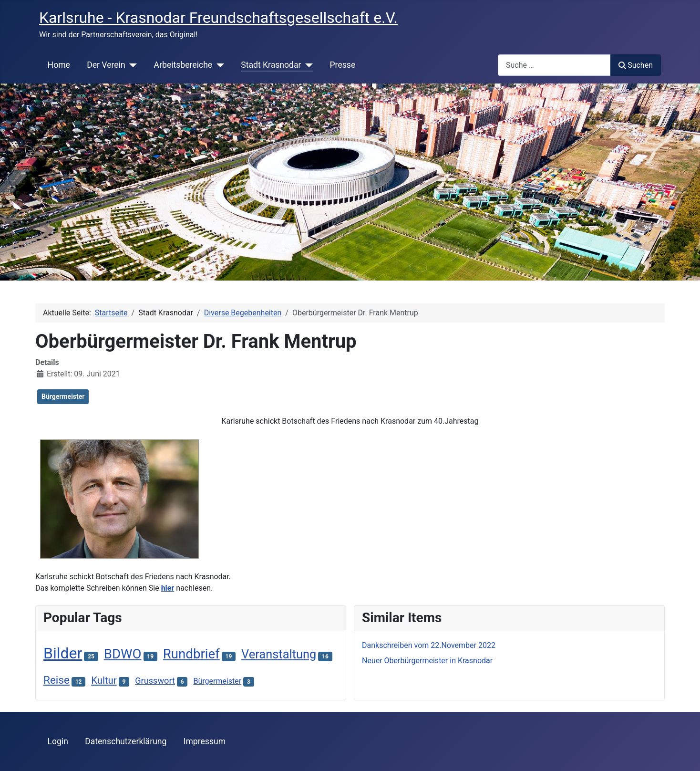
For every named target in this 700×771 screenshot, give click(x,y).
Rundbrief (191, 654)
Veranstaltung (279, 654)
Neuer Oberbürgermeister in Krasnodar (427, 661)
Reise (57, 680)
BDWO (123, 654)
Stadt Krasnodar (271, 65)
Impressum (205, 741)
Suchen (636, 65)
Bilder (63, 653)
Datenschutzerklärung (126, 741)
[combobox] (554, 65)
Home (59, 65)
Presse (343, 65)
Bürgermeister (63, 396)
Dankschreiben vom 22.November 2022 (429, 645)
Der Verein (106, 65)
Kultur (104, 680)
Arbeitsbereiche (183, 65)
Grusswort (155, 681)
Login (58, 741)
